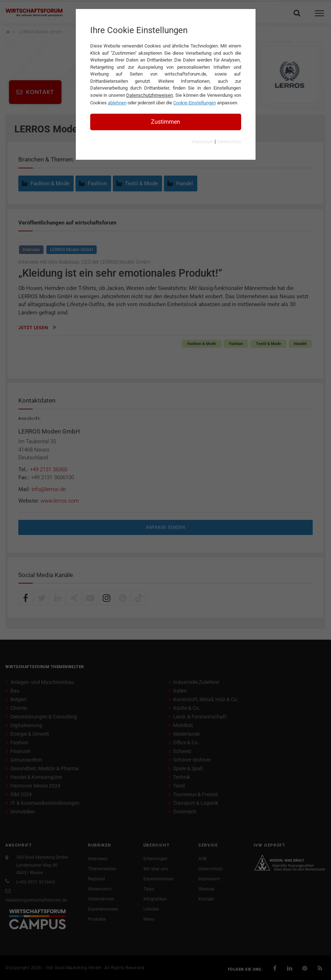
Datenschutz (229, 142)
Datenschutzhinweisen (150, 95)
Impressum (203, 142)
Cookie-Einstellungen (195, 103)
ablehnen (117, 103)
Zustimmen (165, 122)
